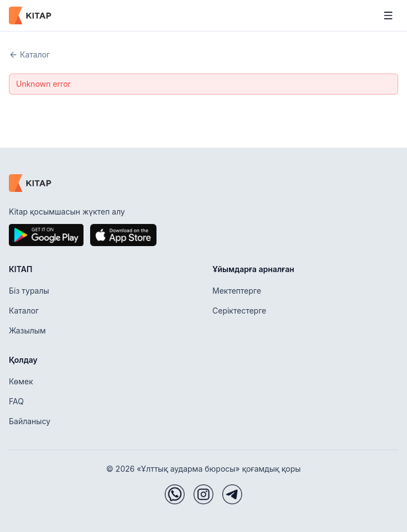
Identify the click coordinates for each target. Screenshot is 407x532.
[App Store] (123, 235)
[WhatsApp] (175, 494)
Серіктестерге (239, 311)
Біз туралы (29, 291)
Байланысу (30, 421)
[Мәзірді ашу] (388, 15)
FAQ (16, 401)
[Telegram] (232, 494)
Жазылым (27, 330)
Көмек (21, 381)
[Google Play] (46, 235)
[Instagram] (203, 494)
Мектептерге (237, 291)
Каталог (29, 54)
